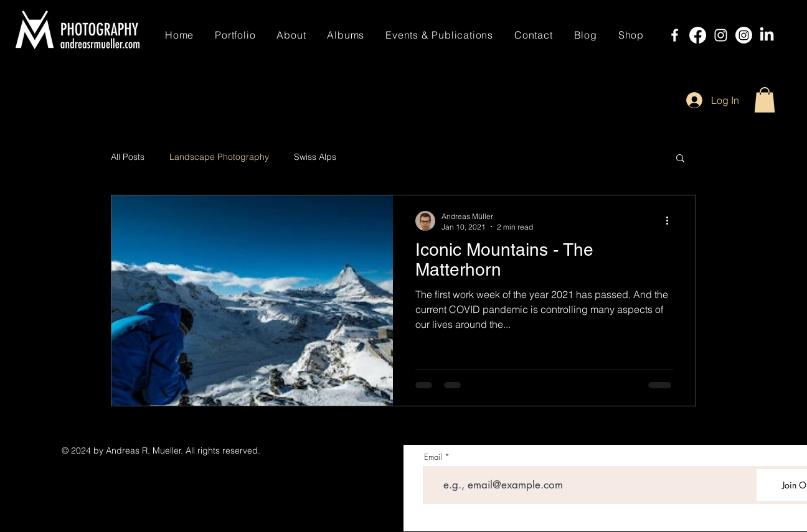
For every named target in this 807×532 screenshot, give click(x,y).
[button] (765, 100)
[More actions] (671, 221)
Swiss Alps (315, 157)
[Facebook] (675, 35)
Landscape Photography (219, 157)
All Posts (128, 157)
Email (433, 457)
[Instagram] (721, 35)
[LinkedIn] (767, 35)
